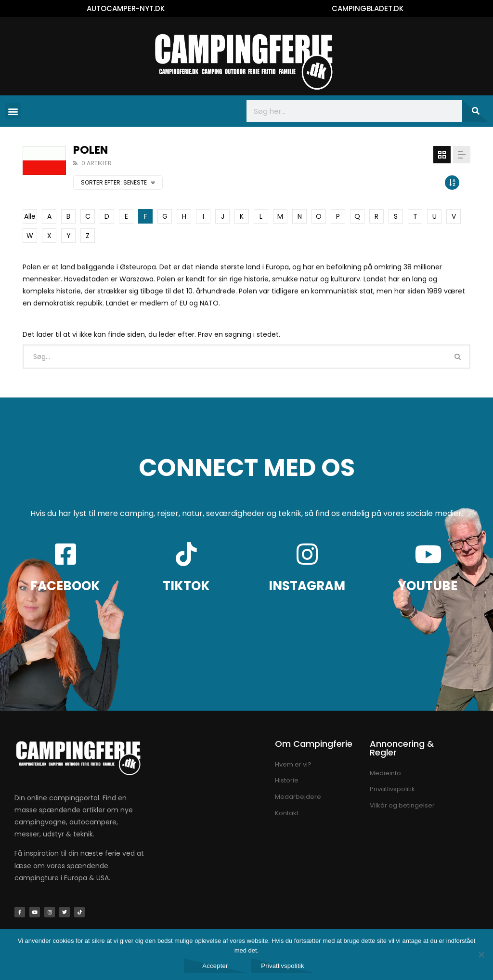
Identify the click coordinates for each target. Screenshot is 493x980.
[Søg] (475, 111)
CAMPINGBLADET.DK (368, 8)
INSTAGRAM (307, 586)
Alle (30, 216)
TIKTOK (186, 586)
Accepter (215, 966)
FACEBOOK (65, 586)
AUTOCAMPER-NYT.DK (126, 8)
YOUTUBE (428, 586)
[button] (13, 111)
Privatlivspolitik (283, 966)
